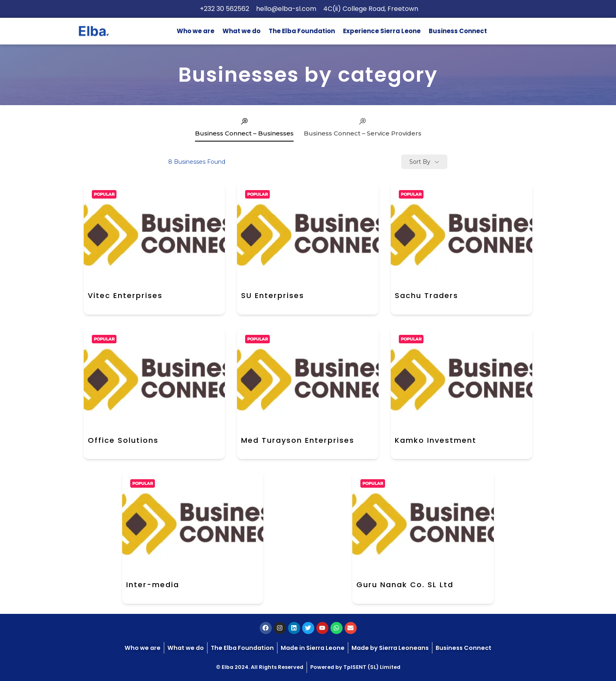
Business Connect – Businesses (244, 127)
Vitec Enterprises (125, 295)
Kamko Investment (436, 440)
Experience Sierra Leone (382, 31)
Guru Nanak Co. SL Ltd (405, 585)
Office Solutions (123, 440)
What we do (241, 31)
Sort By (420, 162)
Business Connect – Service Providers (363, 127)
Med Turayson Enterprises (298, 440)
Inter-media (153, 585)
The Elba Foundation (302, 31)
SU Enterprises (273, 295)
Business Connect (458, 31)
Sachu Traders (427, 295)
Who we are (196, 31)
